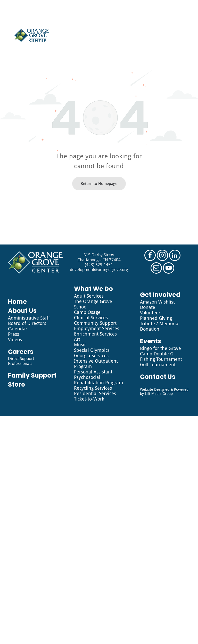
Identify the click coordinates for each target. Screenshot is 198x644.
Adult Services (89, 296)
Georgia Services (91, 356)
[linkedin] (175, 256)
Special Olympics (92, 350)
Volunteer (150, 313)
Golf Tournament (158, 365)
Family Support (32, 375)
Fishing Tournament (161, 359)
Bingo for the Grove (160, 348)
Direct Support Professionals (21, 361)
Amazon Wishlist (157, 302)
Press (14, 334)
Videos (15, 340)
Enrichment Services (95, 334)
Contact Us (158, 377)
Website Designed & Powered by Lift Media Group (164, 392)
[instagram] (162, 256)
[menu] (187, 17)
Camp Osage (87, 312)
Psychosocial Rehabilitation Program (98, 380)
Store (16, 384)
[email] (156, 269)
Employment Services (97, 328)
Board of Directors (27, 323)
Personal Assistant (93, 372)
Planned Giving (156, 318)
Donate (148, 307)
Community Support (95, 323)
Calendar (18, 329)
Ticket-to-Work (89, 399)
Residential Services (95, 393)
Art (77, 339)
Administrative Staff (29, 318)
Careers (21, 352)
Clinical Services (91, 318)
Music (80, 345)
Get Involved (160, 295)
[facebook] (150, 256)
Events (151, 341)
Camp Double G (157, 354)
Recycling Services (93, 388)
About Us (22, 311)
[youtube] (169, 269)
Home (17, 302)
